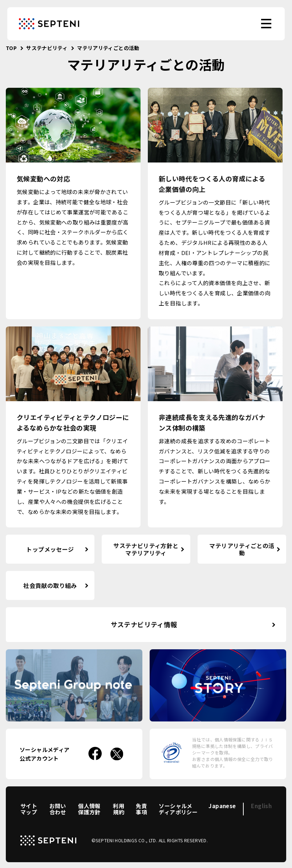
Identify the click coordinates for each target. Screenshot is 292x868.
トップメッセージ (50, 549)
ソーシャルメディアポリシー (178, 809)
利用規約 (119, 809)
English (261, 806)
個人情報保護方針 (89, 809)
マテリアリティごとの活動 (242, 549)
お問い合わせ (58, 809)
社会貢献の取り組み (50, 585)
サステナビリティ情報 (144, 624)
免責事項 (141, 809)
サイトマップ (29, 809)
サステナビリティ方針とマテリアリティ (146, 549)
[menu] (266, 24)
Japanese (222, 806)
